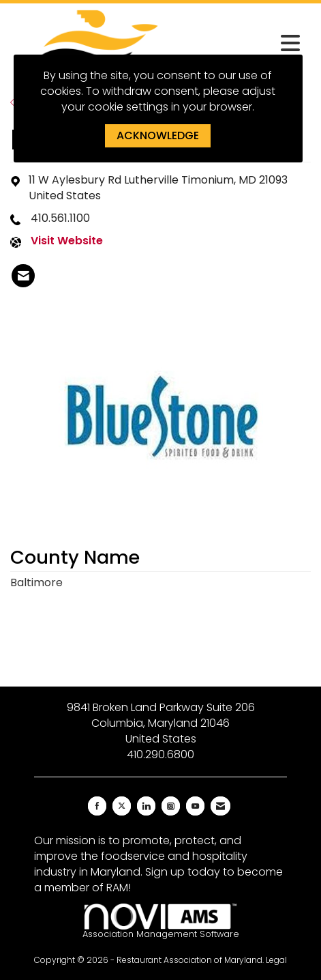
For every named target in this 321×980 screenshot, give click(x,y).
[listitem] (23, 276)
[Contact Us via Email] (220, 806)
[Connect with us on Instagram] (171, 806)
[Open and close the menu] (243, 44)
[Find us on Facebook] (97, 806)
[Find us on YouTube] (195, 806)
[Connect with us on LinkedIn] (146, 806)
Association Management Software (161, 922)
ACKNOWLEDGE (158, 135)
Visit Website (67, 241)
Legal (276, 960)
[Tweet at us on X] (122, 806)
